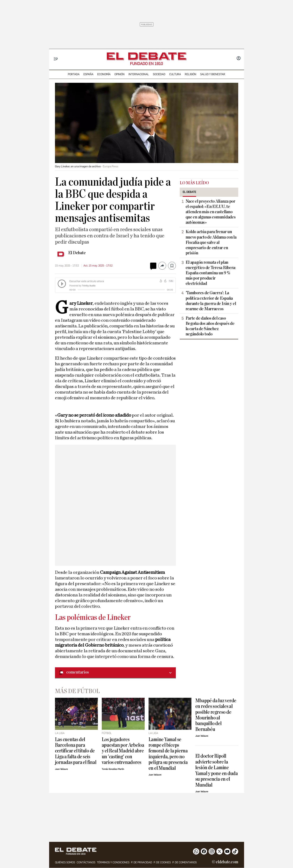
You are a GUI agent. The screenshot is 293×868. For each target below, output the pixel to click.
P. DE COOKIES (162, 863)
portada (74, 74)
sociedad (159, 74)
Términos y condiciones (113, 863)
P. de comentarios (185, 863)
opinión (120, 74)
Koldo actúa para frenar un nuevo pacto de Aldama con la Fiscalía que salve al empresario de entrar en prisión (211, 242)
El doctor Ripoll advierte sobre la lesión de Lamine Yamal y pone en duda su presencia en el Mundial (217, 770)
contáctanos (86, 863)
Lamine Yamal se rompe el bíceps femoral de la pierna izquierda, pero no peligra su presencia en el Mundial (168, 754)
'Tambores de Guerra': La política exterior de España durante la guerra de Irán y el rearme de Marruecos (211, 301)
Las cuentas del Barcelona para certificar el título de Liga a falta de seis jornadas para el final (76, 751)
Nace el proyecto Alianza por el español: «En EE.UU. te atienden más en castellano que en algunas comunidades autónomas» (211, 212)
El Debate (77, 253)
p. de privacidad (142, 863)
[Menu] (56, 59)
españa (88, 74)
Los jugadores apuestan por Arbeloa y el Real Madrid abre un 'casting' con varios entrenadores (123, 751)
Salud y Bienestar (213, 74)
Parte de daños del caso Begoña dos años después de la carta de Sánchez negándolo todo (210, 326)
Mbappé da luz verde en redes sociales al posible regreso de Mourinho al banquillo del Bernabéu (216, 715)
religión (191, 74)
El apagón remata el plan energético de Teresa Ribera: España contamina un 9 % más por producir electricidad (211, 273)
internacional (139, 74)
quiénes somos (65, 863)
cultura (175, 74)
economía (104, 74)
